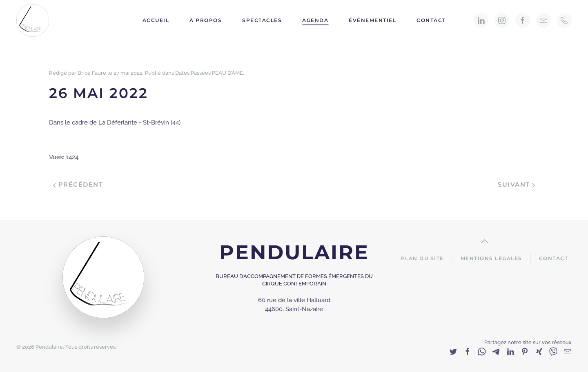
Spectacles (262, 20)
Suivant (516, 184)
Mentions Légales (491, 258)
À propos (206, 20)
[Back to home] (34, 20)
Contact (431, 20)
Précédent (78, 184)
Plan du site (422, 258)
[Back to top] (485, 241)
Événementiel (372, 20)
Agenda (315, 20)
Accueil (156, 20)
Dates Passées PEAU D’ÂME (209, 73)
